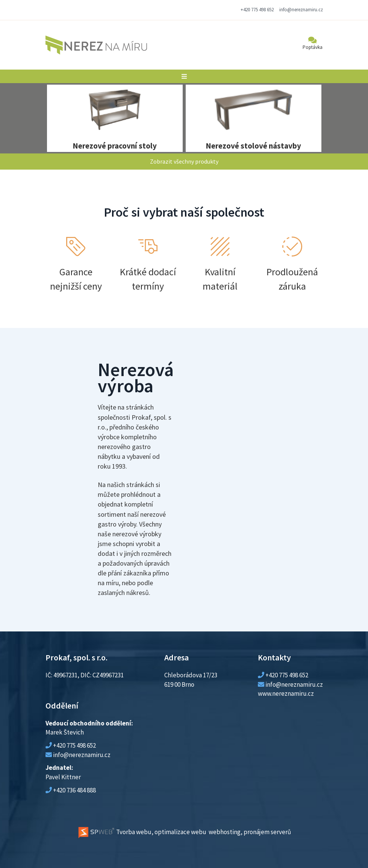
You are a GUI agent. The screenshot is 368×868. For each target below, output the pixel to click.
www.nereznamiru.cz (286, 693)
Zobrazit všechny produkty (184, 161)
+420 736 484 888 (74, 790)
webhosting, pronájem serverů (250, 832)
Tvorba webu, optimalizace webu (142, 832)
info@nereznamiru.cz (301, 10)
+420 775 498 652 (257, 10)
